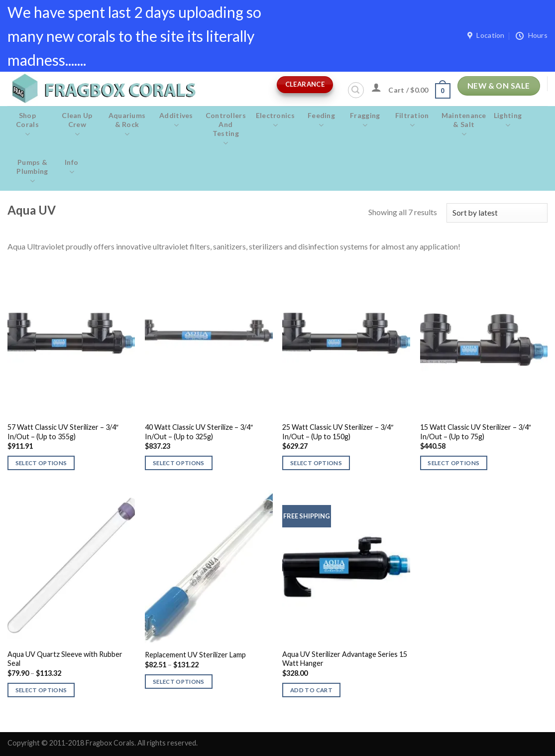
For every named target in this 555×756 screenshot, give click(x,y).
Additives (176, 121)
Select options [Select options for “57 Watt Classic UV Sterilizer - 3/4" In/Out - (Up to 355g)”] (41, 463)
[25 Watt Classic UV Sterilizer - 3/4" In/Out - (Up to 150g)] (346, 340)
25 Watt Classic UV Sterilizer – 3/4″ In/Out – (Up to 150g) (338, 432)
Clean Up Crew (77, 125)
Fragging (365, 121)
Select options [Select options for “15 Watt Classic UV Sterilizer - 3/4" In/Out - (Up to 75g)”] (453, 463)
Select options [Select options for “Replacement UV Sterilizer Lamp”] (179, 682)
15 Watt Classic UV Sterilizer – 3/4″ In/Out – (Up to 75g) (476, 432)
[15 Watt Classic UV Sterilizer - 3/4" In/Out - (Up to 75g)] (484, 340)
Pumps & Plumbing (32, 172)
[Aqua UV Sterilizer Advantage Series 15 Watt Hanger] (346, 567)
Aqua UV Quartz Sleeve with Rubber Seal (65, 659)
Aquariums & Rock (127, 125)
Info (71, 167)
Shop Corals (27, 125)
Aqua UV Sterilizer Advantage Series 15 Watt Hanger (345, 659)
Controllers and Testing (226, 129)
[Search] (356, 90)
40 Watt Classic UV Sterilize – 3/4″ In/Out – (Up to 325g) (199, 432)
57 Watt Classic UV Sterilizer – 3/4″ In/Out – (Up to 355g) (63, 432)
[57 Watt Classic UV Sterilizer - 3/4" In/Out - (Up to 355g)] (71, 340)
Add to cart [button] (311, 690)
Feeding (321, 121)
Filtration (412, 121)
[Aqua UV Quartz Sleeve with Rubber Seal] (71, 567)
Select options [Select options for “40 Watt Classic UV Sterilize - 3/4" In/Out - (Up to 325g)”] (179, 463)
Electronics (275, 121)
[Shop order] (497, 213)
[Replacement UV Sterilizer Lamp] (209, 567)
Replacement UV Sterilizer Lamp (195, 655)
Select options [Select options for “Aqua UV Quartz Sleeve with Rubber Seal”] (41, 690)
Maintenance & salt (464, 125)
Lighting (508, 121)
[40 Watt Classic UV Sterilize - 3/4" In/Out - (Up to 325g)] (209, 340)
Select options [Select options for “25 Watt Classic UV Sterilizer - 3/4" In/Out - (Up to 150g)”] (316, 463)
